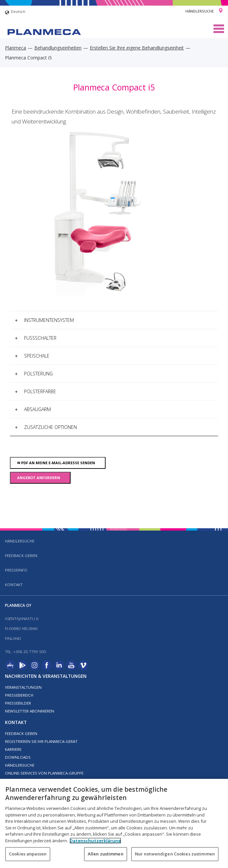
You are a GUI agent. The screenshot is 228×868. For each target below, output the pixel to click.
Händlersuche (200, 11)
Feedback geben (21, 556)
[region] (114, 823)
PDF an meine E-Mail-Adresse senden (58, 463)
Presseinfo (16, 570)
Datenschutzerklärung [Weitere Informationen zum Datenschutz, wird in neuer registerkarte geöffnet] (95, 841)
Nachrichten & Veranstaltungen (46, 676)
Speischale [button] (32, 356)
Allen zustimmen (106, 854)
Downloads (18, 757)
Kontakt (14, 585)
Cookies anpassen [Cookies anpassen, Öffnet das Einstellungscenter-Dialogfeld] (28, 854)
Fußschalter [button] (36, 338)
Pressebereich (19, 695)
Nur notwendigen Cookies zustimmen (175, 854)
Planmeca (16, 48)
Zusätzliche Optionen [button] (46, 427)
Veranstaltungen (23, 687)
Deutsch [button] (15, 12)
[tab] (114, 320)
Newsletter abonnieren (30, 711)
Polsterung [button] (34, 374)
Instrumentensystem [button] (44, 320)
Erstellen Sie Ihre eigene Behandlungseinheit (137, 48)
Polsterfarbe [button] (35, 391)
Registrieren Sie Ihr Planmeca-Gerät (41, 741)
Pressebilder (18, 703)
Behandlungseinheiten (58, 48)
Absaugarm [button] (33, 409)
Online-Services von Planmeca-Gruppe (44, 773)
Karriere (13, 749)
